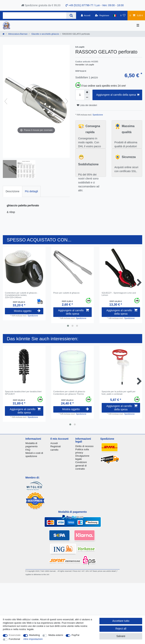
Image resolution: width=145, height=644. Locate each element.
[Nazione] (115, 15)
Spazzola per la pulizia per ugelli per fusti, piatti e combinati (119, 393)
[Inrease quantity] (87, 92)
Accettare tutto (121, 621)
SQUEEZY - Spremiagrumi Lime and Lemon (119, 294)
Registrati (56, 446)
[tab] (13, 191)
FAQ (28, 450)
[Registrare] (102, 15)
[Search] (71, 16)
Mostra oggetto (27, 311)
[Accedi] (86, 15)
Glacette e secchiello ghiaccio (45, 34)
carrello (54, 450)
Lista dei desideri (87, 105)
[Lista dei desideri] (123, 15)
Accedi (54, 443)
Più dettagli (31, 191)
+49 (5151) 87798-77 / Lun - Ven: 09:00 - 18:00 (95, 5)
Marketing (35, 635)
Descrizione (13, 191)
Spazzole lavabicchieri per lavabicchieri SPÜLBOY (23, 393)
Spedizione (97, 115)
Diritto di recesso (84, 446)
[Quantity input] (80, 95)
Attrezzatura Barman (18, 34)
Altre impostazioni (33, 639)
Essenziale (15, 635)
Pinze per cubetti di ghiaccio (66, 293)
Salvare (121, 636)
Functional (14, 639)
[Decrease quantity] (87, 98)
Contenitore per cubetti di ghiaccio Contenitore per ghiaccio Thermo (69, 393)
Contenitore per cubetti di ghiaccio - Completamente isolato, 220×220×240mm (21, 295)
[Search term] (35, 16)
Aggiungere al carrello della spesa (118, 95)
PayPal (75, 635)
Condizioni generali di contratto (81, 465)
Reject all (121, 629)
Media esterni (56, 635)
